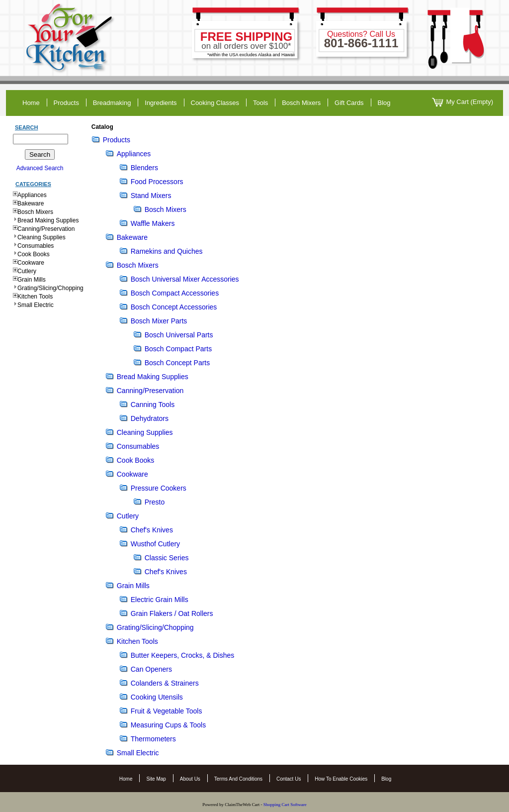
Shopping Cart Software (286, 805)
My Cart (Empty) (463, 102)
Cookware (31, 263)
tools (260, 103)
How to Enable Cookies (341, 779)
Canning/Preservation (46, 229)
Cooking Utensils (157, 697)
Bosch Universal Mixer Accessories (185, 279)
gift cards (349, 103)
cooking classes (215, 103)
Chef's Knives (152, 530)
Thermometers (153, 739)
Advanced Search (40, 168)
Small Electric (36, 305)
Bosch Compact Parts (178, 349)
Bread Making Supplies (48, 220)
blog (384, 103)
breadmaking (112, 103)
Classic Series (167, 558)
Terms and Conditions (238, 779)
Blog (386, 779)
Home (126, 779)
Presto (155, 502)
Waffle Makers (153, 223)
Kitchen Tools (35, 297)
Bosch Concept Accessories (174, 307)
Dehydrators (150, 418)
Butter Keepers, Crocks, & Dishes (183, 655)
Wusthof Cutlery (155, 544)
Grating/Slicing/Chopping (50, 288)
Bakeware (31, 203)
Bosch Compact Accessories (175, 293)
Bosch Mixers (301, 103)
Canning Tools (153, 405)
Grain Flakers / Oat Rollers (172, 613)
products (66, 103)
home (31, 103)
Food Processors (157, 182)
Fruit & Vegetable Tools (167, 711)
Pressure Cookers (159, 488)
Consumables (36, 246)
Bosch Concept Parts (177, 363)
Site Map (156, 779)
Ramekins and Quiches (167, 251)
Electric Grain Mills (160, 600)
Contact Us (289, 779)
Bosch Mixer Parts (159, 321)
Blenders (144, 168)
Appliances (32, 195)
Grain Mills (32, 280)
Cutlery (27, 271)
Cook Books (34, 254)
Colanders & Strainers (165, 683)
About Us (190, 779)
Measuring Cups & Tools (168, 725)
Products (117, 140)
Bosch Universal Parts (179, 335)
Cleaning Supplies (42, 237)
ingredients (161, 103)
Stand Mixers (151, 196)
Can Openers (151, 669)
